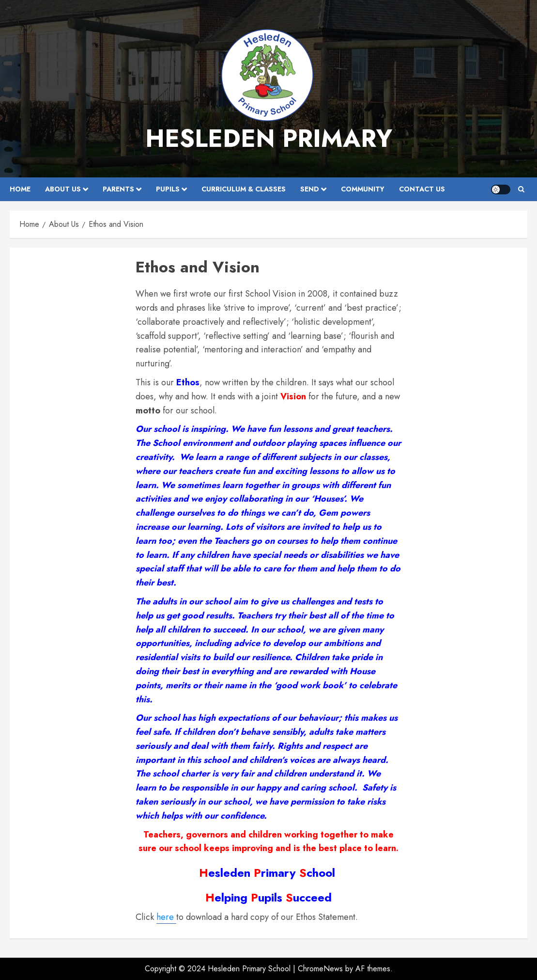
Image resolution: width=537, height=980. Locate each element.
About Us (63, 189)
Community (363, 189)
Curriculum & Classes (244, 189)
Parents (118, 189)
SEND (310, 189)
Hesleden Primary (269, 138)
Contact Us (422, 189)
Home (20, 189)
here (166, 917)
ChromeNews (320, 969)
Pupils (168, 189)
